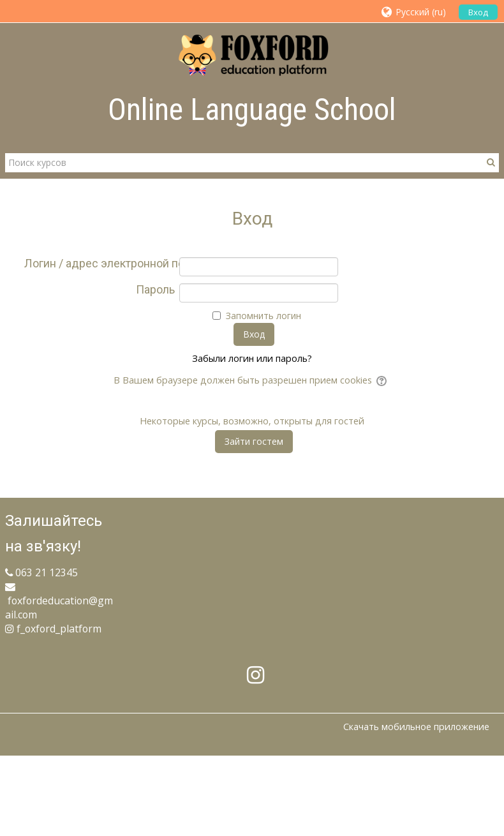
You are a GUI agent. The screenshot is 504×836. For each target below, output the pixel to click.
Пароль (155, 290)
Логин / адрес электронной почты (100, 264)
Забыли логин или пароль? (252, 358)
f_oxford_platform (53, 629)
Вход (478, 12)
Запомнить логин (263, 316)
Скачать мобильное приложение (416, 727)
